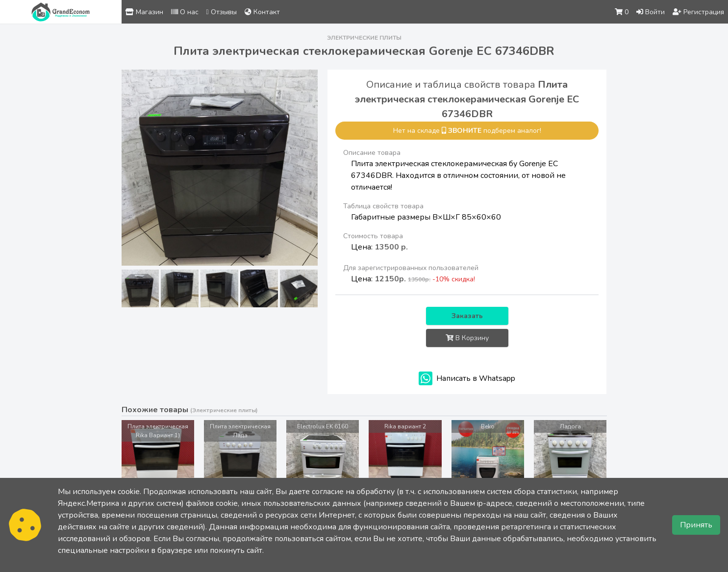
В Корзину (467, 338)
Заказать (467, 316)
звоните (465, 131)
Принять (696, 525)
